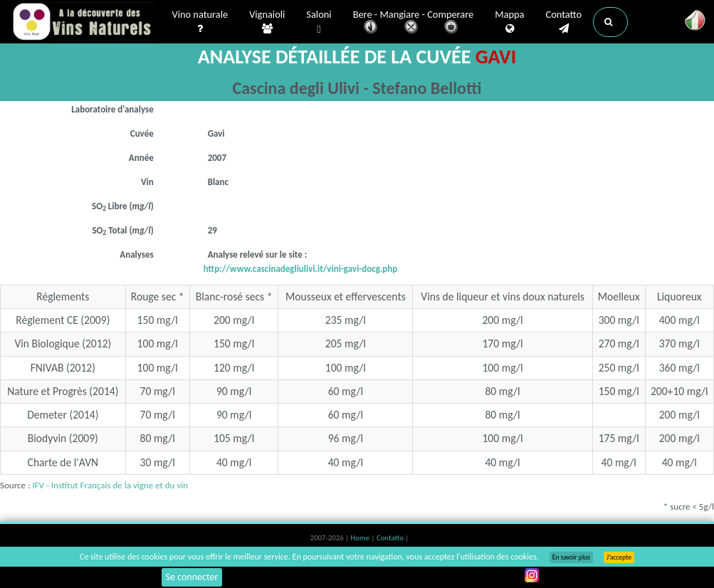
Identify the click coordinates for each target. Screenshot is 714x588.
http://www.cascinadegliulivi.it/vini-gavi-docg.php (301, 269)
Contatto (563, 22)
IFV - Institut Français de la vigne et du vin (110, 485)
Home (361, 538)
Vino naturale (200, 22)
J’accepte (619, 557)
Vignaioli (267, 22)
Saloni (319, 22)
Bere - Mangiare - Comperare (414, 23)
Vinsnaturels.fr (83, 23)
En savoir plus (571, 557)
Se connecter (192, 577)
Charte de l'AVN (63, 462)
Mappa (509, 22)
